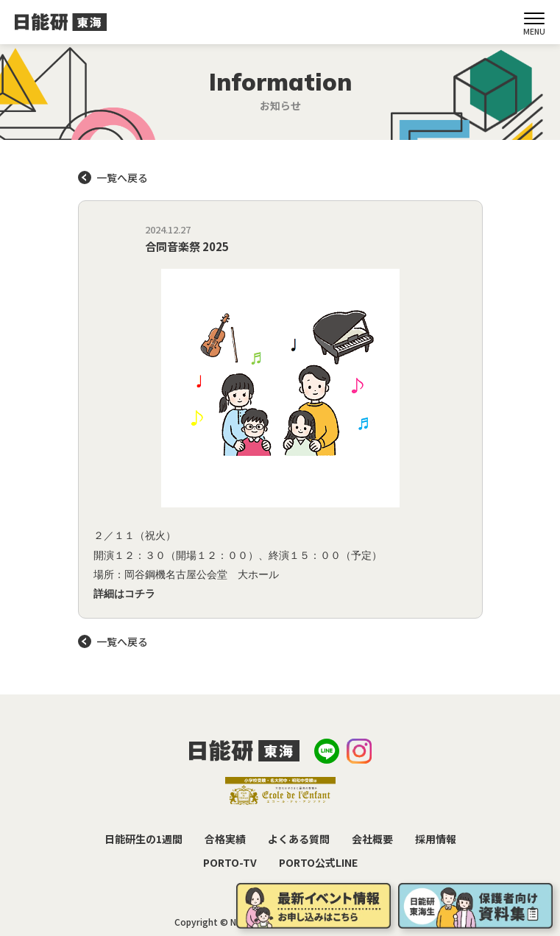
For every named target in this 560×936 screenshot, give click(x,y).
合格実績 (225, 839)
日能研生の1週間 (143, 839)
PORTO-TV (230, 862)
